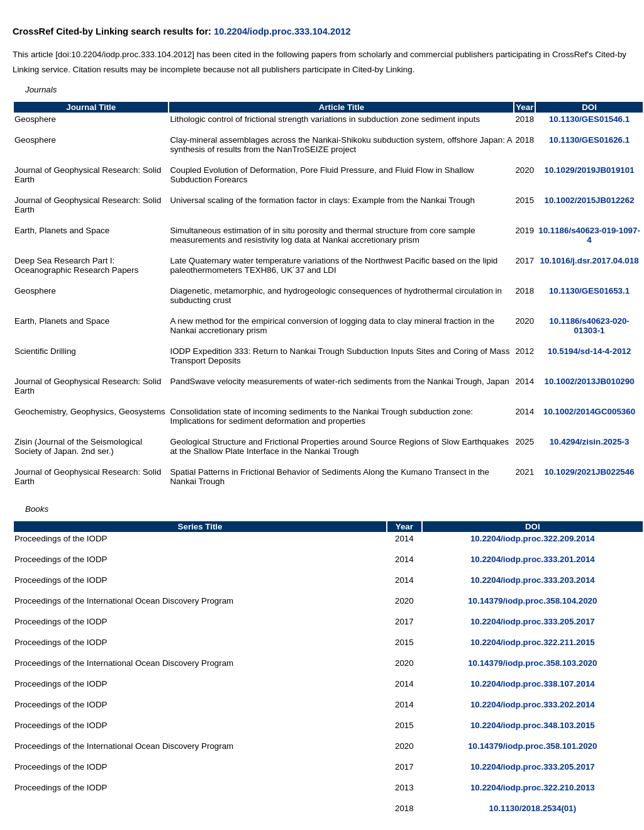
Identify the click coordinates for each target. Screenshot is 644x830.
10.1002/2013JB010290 (590, 381)
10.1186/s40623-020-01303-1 (589, 326)
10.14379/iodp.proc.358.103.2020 (532, 663)
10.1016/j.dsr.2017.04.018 (589, 261)
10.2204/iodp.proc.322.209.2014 (533, 539)
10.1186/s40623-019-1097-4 (589, 235)
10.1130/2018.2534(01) (533, 808)
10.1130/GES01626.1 (589, 140)
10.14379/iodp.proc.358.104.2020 (532, 601)
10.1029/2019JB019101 (590, 170)
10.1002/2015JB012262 (590, 200)
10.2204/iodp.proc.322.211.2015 (533, 642)
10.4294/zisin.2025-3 (590, 442)
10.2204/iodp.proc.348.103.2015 (533, 725)
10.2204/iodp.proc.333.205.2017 (533, 622)
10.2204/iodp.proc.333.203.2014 (533, 580)
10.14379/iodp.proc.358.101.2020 (532, 746)
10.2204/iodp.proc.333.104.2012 (282, 31)
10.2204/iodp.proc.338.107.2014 (533, 684)
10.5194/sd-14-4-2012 (590, 351)
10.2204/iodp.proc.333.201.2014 (533, 559)
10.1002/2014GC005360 (589, 412)
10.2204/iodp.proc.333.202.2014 (533, 705)
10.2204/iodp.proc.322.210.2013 (533, 788)
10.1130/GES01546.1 (589, 119)
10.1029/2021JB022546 (590, 472)
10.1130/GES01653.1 (589, 291)
